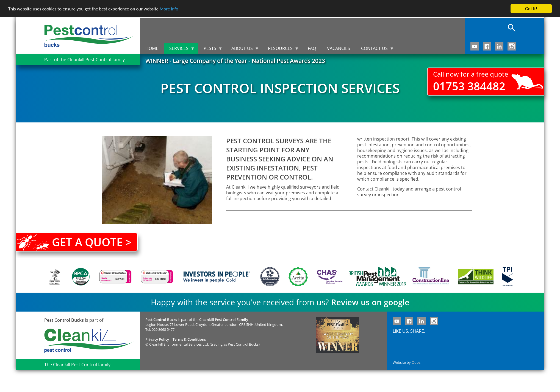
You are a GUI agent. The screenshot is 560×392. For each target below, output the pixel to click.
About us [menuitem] (242, 50)
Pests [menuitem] (210, 50)
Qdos (416, 362)
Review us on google (370, 302)
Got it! (531, 9)
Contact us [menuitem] (375, 50)
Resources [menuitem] (281, 50)
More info (169, 9)
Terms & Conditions (189, 339)
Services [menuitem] (179, 50)
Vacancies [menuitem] (339, 48)
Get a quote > (92, 242)
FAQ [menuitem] (312, 48)
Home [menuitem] (152, 48)
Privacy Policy (157, 339)
